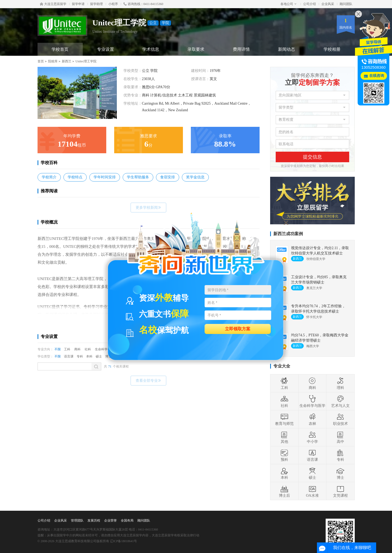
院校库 (53, 61)
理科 (340, 383)
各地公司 (289, 4)
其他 (284, 437)
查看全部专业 (148, 381)
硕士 (99, 356)
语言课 (69, 356)
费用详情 (241, 49)
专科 (80, 356)
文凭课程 (340, 491)
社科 (88, 349)
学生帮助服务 (138, 177)
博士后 (284, 491)
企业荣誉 (110, 521)
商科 (77, 349)
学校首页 (60, 49)
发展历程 (94, 521)
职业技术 (340, 419)
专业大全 (282, 366)
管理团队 (77, 521)
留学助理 (96, 4)
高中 (340, 437)
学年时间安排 (105, 177)
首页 (41, 61)
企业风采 (328, 4)
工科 (67, 349)
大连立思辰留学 (53, 4)
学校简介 (49, 177)
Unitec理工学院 (86, 61)
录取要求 (196, 49)
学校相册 (332, 49)
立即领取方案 (238, 329)
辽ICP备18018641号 (124, 541)
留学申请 (78, 4)
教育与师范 (284, 419)
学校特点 (75, 177)
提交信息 (312, 157)
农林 (312, 419)
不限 (58, 349)
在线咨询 (377, 76)
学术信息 (151, 49)
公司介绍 (310, 4)
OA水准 (312, 491)
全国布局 (127, 521)
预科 (284, 455)
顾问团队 (346, 4)
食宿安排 (168, 177)
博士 (340, 473)
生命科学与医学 (312, 401)
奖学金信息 (195, 177)
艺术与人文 (340, 401)
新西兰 (67, 61)
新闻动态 (287, 49)
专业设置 (105, 49)
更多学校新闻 (148, 208)
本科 (89, 356)
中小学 (312, 437)
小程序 (113, 4)
